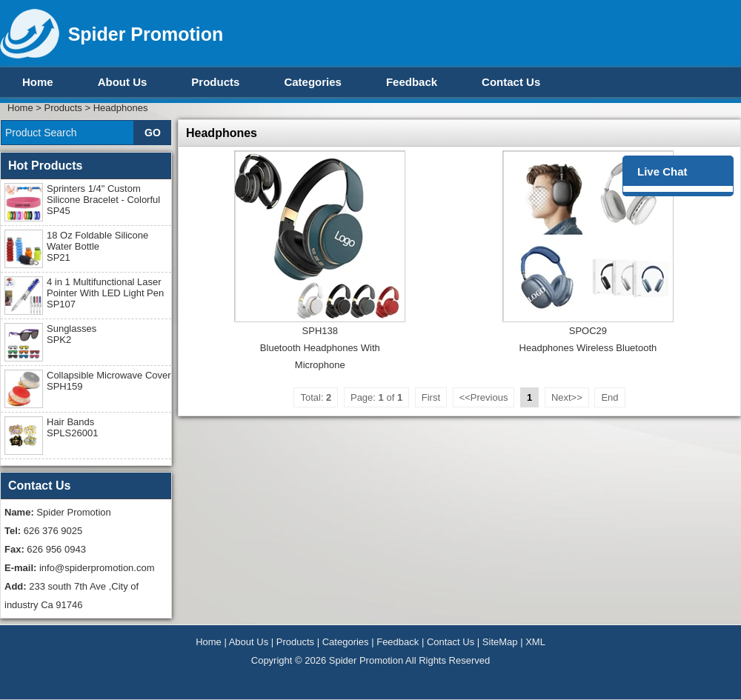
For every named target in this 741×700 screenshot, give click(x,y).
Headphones (121, 108)
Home (38, 82)
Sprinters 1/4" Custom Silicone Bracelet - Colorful (103, 200)
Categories (313, 82)
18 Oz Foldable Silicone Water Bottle (97, 246)
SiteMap (500, 642)
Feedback (412, 82)
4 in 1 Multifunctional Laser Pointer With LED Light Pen (105, 293)
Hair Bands (72, 427)
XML (535, 642)
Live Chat (662, 171)
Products (215, 82)
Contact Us (511, 82)
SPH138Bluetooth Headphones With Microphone (320, 348)
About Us (123, 82)
